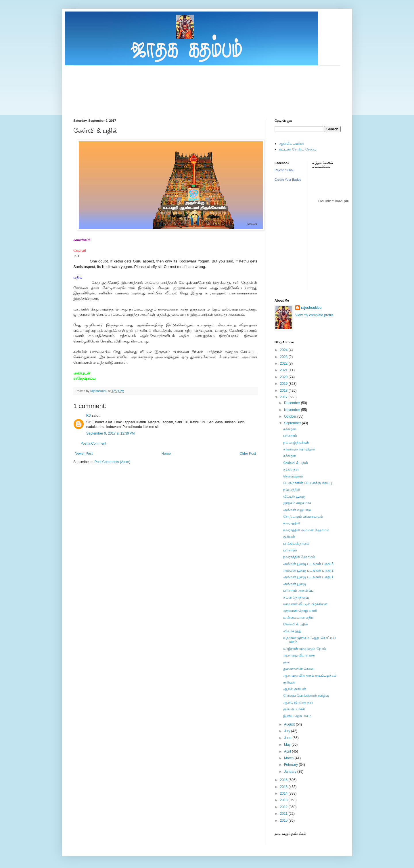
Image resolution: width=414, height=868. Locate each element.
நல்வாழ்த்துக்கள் (296, 443)
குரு (286, 662)
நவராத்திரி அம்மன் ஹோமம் (306, 530)
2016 (284, 780)
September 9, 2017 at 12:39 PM (110, 433)
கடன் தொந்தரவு (296, 597)
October (291, 416)
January (291, 772)
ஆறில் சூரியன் (295, 689)
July (288, 731)
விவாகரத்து (292, 631)
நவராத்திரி (292, 490)
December (293, 403)
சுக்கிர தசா (291, 469)
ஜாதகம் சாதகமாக (297, 503)
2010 (284, 821)
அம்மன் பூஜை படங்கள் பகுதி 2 (308, 570)
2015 (284, 787)
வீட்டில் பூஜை (294, 496)
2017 (284, 397)
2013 (284, 800)
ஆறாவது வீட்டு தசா (299, 655)
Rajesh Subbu (284, 170)
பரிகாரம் (290, 436)
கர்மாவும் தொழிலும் (299, 449)
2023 (284, 357)
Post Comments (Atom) (112, 462)
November (293, 410)
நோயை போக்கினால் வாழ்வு (306, 696)
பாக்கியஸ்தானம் (296, 544)
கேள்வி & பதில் (296, 463)
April (288, 751)
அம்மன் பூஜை (295, 584)
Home (166, 454)
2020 (284, 377)
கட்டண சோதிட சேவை (298, 149)
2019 (284, 384)
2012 (284, 807)
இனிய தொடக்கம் (297, 716)
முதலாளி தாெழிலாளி (300, 611)
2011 (284, 814)
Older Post (248, 454)
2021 (284, 370)
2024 (284, 350)
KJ (88, 416)
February (291, 765)
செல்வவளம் (293, 476)
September (293, 423)
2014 (284, 793)
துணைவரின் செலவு (299, 669)
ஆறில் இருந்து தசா (298, 703)
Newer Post (84, 454)
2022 (284, 363)
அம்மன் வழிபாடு (297, 510)
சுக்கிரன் (290, 429)
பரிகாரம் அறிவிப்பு (298, 591)
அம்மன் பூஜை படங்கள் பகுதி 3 (308, 564)
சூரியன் (289, 537)
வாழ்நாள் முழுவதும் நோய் (305, 649)
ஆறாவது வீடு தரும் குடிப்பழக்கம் (310, 675)
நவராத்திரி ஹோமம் (299, 557)
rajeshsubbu (99, 391)
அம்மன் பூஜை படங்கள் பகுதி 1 (308, 577)
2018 (284, 391)
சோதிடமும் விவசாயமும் (303, 517)
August (290, 724)
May (288, 745)
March (289, 758)
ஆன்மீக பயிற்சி (291, 144)
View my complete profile (314, 315)
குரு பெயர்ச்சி (294, 709)
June (288, 738)
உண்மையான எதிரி (298, 618)
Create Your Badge (288, 180)
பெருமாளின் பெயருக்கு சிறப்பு (308, 483)
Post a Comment (93, 443)
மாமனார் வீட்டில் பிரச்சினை (305, 604)
